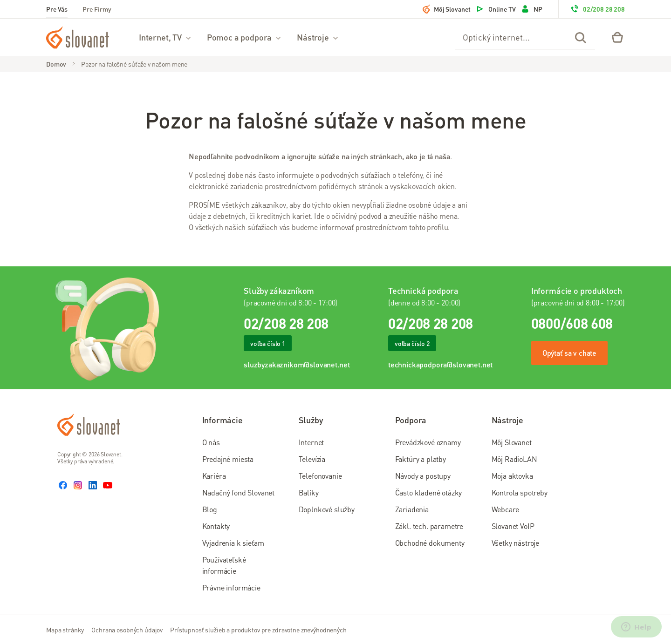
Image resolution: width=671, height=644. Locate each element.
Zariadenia (412, 509)
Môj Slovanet (447, 9)
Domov (56, 64)
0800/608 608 (572, 323)
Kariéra (214, 476)
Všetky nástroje (516, 543)
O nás (211, 442)
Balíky (309, 492)
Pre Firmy (97, 9)
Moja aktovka (512, 476)
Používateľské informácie (224, 565)
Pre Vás (57, 9)
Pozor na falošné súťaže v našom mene (134, 64)
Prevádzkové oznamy (428, 442)
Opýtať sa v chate (569, 353)
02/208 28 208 (597, 9)
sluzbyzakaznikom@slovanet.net (297, 364)
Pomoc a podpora (244, 37)
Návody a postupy (423, 476)
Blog (210, 509)
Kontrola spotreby (520, 492)
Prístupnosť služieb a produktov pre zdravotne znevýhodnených (258, 630)
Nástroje (318, 37)
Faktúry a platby (421, 459)
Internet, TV (165, 37)
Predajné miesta (228, 459)
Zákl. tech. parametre (429, 526)
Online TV (496, 9)
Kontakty (216, 526)
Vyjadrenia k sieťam (233, 543)
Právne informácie (231, 587)
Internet (312, 442)
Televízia (312, 459)
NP (531, 9)
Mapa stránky (65, 630)
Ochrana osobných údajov (127, 630)
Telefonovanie (320, 476)
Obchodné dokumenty (430, 543)
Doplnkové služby (327, 509)
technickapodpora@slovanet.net (440, 364)
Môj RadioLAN (514, 459)
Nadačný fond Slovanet (239, 492)
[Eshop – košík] (617, 37)
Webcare (505, 509)
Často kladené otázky (429, 492)
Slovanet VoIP (513, 526)
